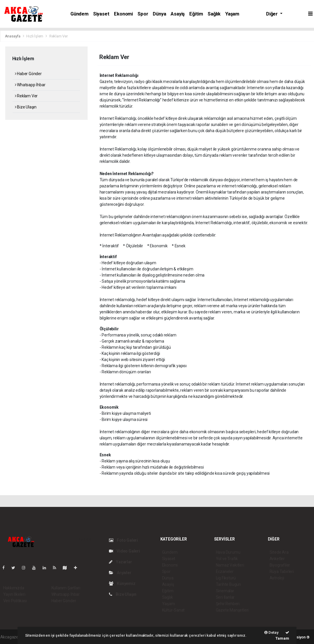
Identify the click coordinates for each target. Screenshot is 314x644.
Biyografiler (280, 565)
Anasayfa (13, 36)
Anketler (277, 559)
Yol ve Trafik (227, 559)
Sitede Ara (279, 552)
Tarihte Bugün (229, 584)
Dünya (159, 14)
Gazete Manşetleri (232, 610)
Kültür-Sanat (174, 610)
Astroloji (277, 578)
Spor (143, 14)
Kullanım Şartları (66, 588)
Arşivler (120, 573)
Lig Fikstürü (226, 578)
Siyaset (101, 14)
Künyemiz (122, 583)
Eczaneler (225, 572)
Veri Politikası (15, 601)
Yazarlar (120, 562)
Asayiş (178, 14)
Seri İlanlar (225, 597)
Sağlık (214, 14)
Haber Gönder (28, 74)
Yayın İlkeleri (14, 594)
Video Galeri (124, 551)
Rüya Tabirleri (282, 572)
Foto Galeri (124, 540)
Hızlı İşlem (35, 36)
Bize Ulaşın (26, 107)
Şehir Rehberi (228, 604)
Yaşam (232, 14)
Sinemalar (225, 591)
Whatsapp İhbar (30, 85)
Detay (272, 632)
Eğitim (196, 14)
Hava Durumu (228, 552)
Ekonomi (123, 14)
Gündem (79, 14)
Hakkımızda (14, 588)
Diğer (273, 14)
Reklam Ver (59, 36)
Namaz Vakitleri (230, 565)
